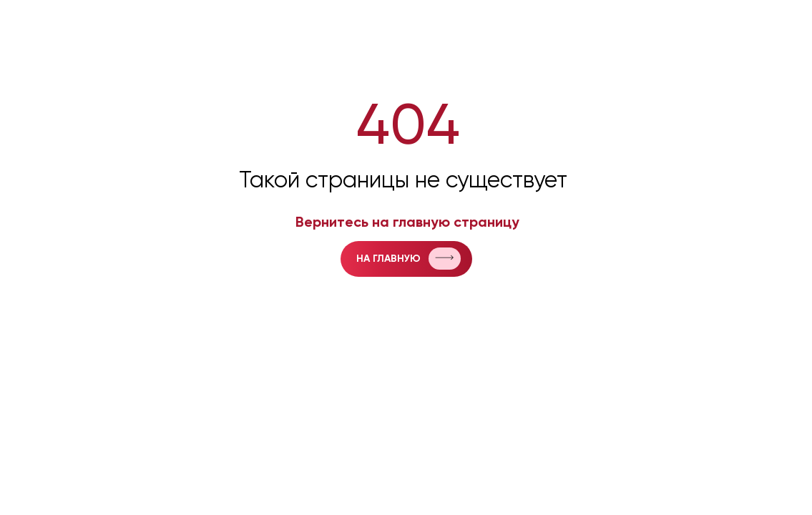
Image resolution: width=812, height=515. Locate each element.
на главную (388, 259)
